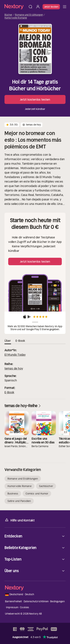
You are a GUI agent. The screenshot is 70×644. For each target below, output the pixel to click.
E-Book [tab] (20, 341)
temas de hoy (14, 368)
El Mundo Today (15, 355)
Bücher (8, 15)
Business (13, 494)
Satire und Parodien (19, 501)
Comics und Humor (37, 494)
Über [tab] (8, 341)
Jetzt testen (51, 7)
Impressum (12, 607)
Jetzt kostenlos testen (35, 99)
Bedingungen (57, 601)
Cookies (24, 607)
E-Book (9, 392)
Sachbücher (46, 486)
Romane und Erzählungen (29, 15)
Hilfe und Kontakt (20, 520)
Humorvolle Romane (16, 18)
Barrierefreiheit (14, 601)
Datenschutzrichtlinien (36, 601)
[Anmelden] (38, 7)
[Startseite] (16, 7)
